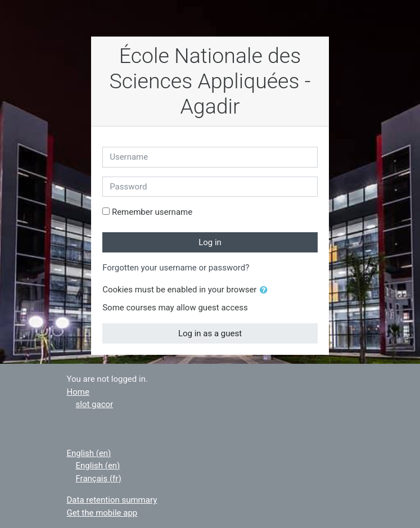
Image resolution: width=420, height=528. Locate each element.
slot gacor (95, 404)
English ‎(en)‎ (89, 453)
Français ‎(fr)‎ (99, 479)
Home (78, 392)
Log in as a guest (210, 333)
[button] (266, 290)
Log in (210, 242)
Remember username (152, 212)
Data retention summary (112, 500)
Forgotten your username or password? (176, 268)
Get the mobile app (102, 513)
